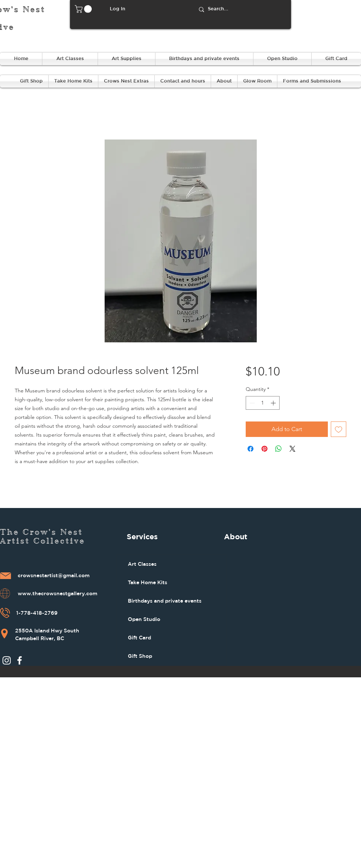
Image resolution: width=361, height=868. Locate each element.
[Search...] (242, 9)
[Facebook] (20, 660)
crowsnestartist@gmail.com (54, 576)
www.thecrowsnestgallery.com (57, 594)
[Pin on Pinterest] (264, 449)
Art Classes (142, 564)
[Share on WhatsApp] (278, 449)
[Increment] (274, 403)
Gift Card (139, 638)
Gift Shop (140, 656)
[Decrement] (251, 403)
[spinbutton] (263, 403)
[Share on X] (292, 449)
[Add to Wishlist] (339, 429)
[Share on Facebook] (250, 449)
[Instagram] (7, 660)
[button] (84, 9)
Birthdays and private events (165, 601)
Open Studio (144, 619)
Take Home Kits (148, 582)
